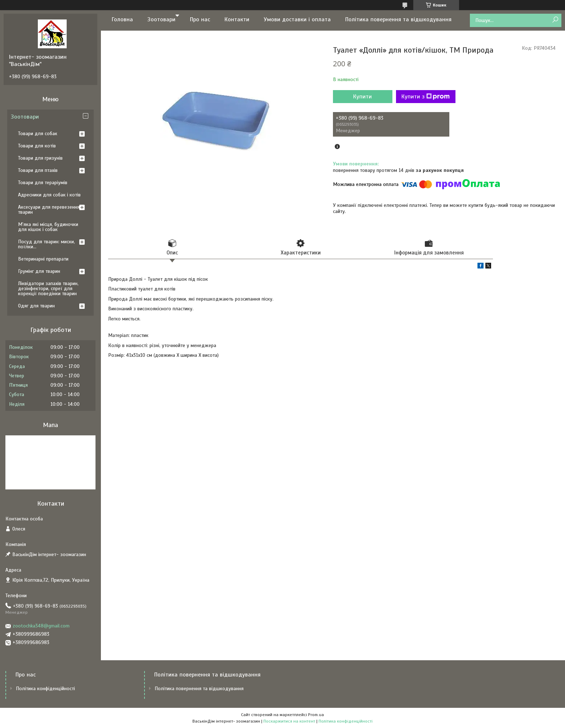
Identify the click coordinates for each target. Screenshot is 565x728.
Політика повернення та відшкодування (398, 19)
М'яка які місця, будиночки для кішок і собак (48, 227)
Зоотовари (161, 19)
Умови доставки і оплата (297, 19)
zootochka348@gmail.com (41, 626)
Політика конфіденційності (45, 689)
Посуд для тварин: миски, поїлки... (46, 244)
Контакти (237, 19)
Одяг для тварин (36, 306)
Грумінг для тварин (39, 271)
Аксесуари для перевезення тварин (49, 210)
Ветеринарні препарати (43, 259)
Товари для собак (38, 134)
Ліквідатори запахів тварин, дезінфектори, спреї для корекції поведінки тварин (48, 288)
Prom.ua (316, 715)
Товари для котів (37, 146)
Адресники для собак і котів (49, 195)
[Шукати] (555, 20)
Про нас (200, 19)
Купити (362, 97)
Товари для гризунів (40, 158)
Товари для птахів (38, 170)
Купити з (426, 97)
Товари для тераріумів (43, 183)
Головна (122, 19)
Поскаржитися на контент (289, 721)
